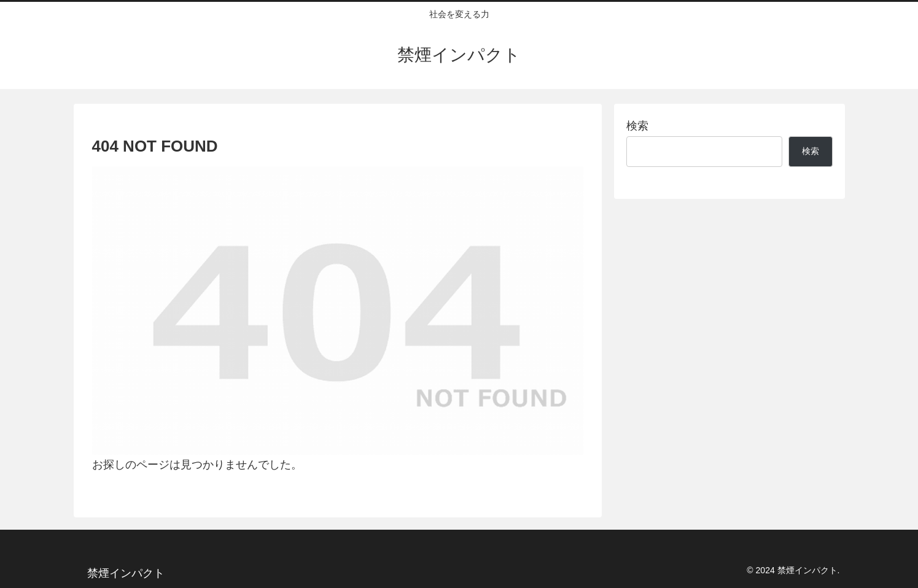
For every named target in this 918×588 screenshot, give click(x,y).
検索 (637, 126)
